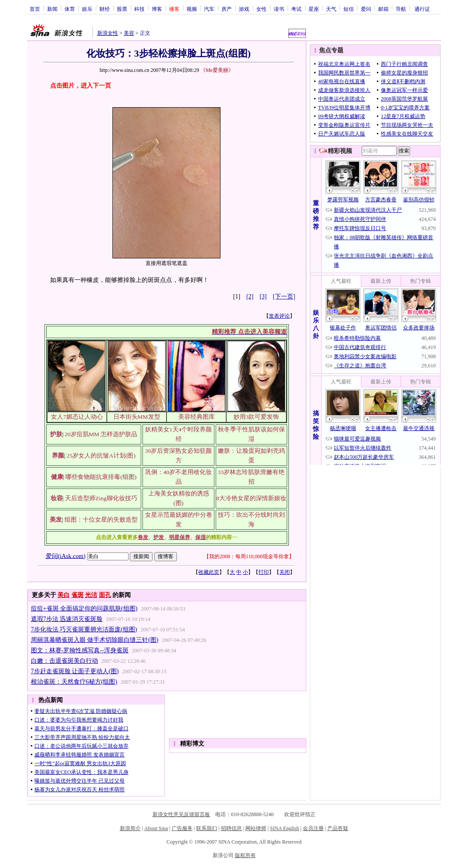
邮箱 (383, 9)
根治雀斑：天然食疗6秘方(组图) (74, 682)
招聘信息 (231, 828)
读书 (279, 9)
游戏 (244, 9)
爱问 (366, 9)
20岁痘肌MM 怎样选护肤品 (101, 434)
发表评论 (279, 316)
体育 (70, 9)
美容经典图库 (197, 417)
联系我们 (207, 828)
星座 (314, 9)
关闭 (285, 572)
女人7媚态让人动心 (77, 417)
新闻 (52, 9)
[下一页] (284, 297)
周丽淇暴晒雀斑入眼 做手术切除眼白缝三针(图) (95, 640)
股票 (122, 9)
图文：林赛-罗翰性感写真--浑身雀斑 (80, 650)
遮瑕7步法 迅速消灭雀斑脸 (67, 619)
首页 (35, 9)
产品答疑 (338, 828)
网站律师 (256, 828)
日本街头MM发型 (137, 417)
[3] (263, 297)
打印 (264, 572)
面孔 (105, 595)
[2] (250, 297)
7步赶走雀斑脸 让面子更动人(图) (75, 671)
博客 (157, 9)
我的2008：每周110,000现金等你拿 (249, 556)
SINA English (284, 828)
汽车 (209, 9)
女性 (261, 9)
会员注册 (313, 828)
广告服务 (182, 828)
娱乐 (87, 9)
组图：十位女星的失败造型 (101, 520)
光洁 (91, 595)
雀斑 (78, 595)
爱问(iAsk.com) (66, 556)
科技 (139, 9)
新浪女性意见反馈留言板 (181, 814)
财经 (105, 9)
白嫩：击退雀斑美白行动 (64, 661)
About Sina (156, 828)
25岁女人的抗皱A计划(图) (101, 456)
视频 (192, 9)
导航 (401, 9)
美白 (64, 595)
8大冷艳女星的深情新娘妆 (251, 498)
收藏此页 (209, 572)
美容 (129, 33)
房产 (227, 9)
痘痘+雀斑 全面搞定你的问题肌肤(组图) (84, 609)
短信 (349, 9)
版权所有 (245, 855)
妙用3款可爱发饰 (256, 417)
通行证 (422, 9)
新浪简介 (130, 828)
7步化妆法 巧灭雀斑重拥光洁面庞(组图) (84, 629)
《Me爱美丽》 (217, 70)
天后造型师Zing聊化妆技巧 (101, 498)
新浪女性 (108, 33)
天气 (331, 9)
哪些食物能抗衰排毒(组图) (101, 477)
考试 (296, 9)
